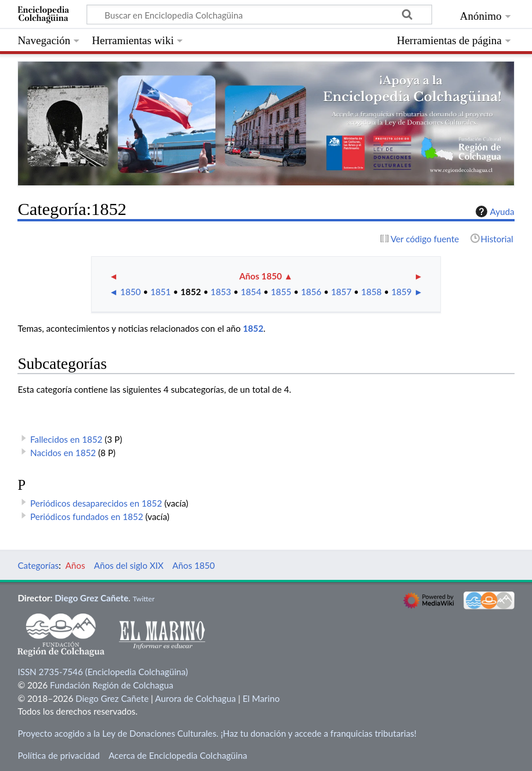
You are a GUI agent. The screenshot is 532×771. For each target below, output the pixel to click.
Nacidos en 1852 (63, 453)
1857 (341, 292)
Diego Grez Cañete (91, 598)
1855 (281, 292)
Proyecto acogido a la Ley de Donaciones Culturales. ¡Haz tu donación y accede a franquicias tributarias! (217, 733)
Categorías (38, 565)
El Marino (261, 698)
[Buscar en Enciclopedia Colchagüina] (259, 15)
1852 (191, 292)
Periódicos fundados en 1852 (87, 517)
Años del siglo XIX (129, 565)
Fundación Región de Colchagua (112, 685)
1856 (311, 292)
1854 (251, 292)
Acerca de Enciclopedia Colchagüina (178, 755)
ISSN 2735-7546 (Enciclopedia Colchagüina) (103, 672)
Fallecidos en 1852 (66, 439)
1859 (402, 292)
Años (76, 565)
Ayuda (494, 211)
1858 (371, 292)
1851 (161, 292)
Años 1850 (260, 276)
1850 (130, 292)
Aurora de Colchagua (195, 698)
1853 (221, 292)
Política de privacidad (58, 755)
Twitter (143, 599)
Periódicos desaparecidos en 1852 (96, 503)
